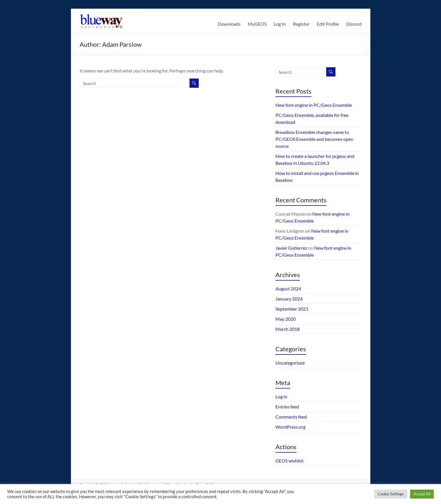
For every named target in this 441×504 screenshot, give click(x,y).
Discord (354, 24)
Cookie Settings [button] (391, 494)
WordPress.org (290, 427)
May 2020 (286, 319)
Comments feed (291, 417)
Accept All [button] (422, 494)
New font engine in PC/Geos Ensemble (314, 105)
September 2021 (292, 309)
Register (301, 24)
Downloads (229, 24)
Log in (281, 396)
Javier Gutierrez (291, 248)
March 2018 (288, 329)
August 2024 (288, 289)
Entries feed (287, 407)
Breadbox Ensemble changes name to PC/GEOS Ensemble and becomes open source (314, 139)
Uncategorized (290, 363)
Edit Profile (328, 24)
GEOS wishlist (290, 461)
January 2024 (289, 299)
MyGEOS (257, 24)
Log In (280, 24)
